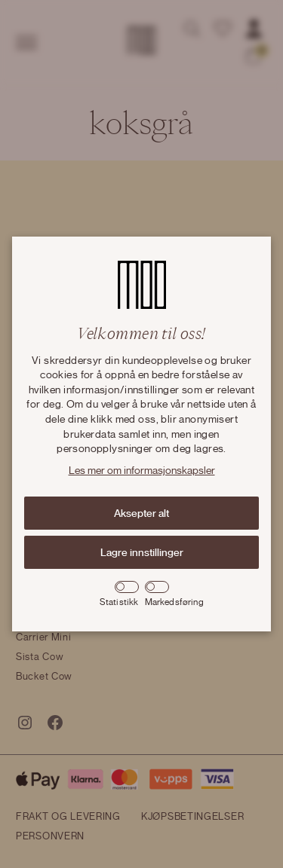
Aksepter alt (141, 513)
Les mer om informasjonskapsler (142, 471)
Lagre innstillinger (142, 552)
